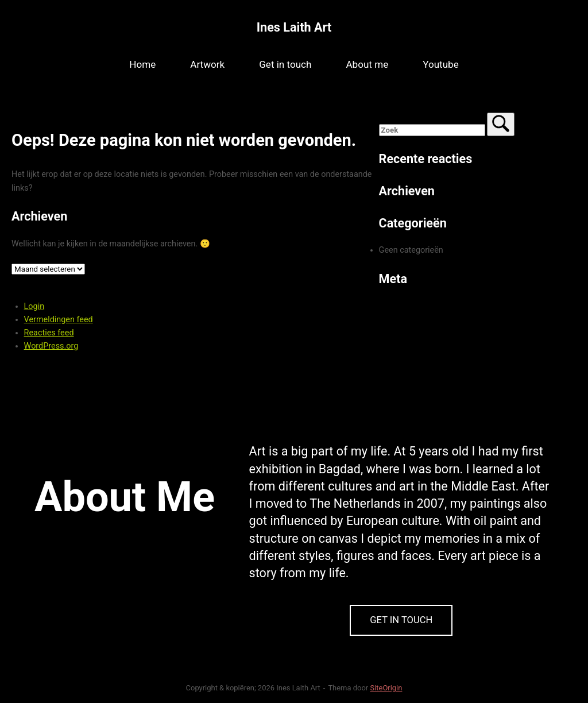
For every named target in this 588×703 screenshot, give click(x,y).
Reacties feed (49, 333)
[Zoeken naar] (432, 130)
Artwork (207, 64)
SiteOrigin (386, 688)
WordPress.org (51, 346)
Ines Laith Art (294, 27)
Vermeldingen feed (59, 320)
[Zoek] (501, 124)
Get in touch (285, 64)
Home (142, 64)
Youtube (441, 64)
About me (367, 64)
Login (34, 306)
